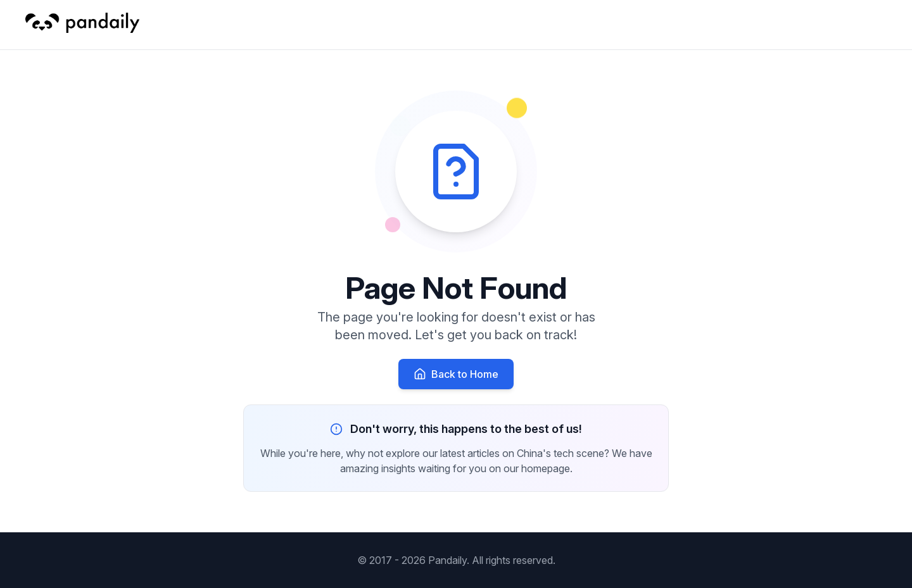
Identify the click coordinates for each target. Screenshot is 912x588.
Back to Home (456, 374)
